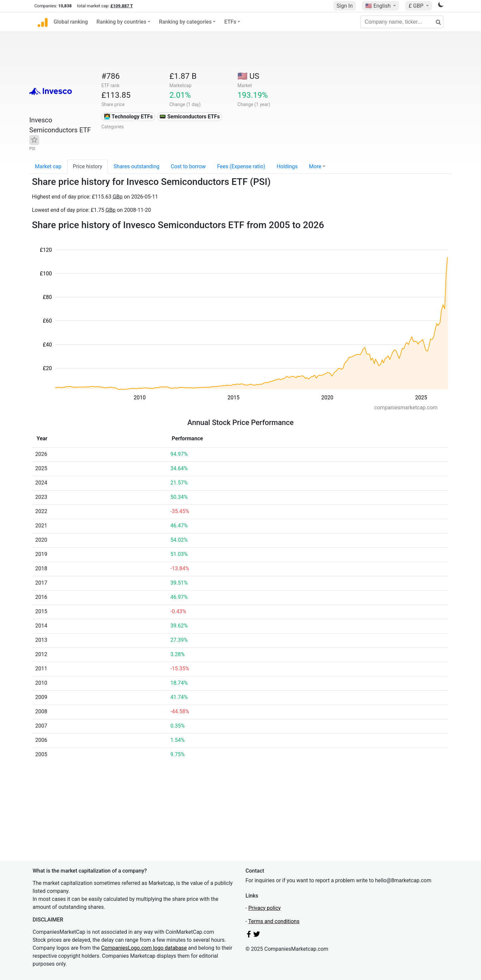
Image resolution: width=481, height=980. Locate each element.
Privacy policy (264, 908)
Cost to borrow (188, 166)
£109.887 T (122, 6)
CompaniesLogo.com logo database (144, 948)
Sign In (345, 6)
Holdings (287, 166)
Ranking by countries (121, 22)
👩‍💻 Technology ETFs (128, 117)
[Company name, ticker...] (402, 22)
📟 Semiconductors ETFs (190, 117)
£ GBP (416, 6)
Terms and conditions (274, 921)
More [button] (315, 166)
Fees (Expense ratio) (241, 166)
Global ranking (71, 22)
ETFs (230, 22)
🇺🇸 (379, 6)
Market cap (48, 166)
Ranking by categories (185, 22)
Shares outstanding (136, 166)
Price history (88, 166)
